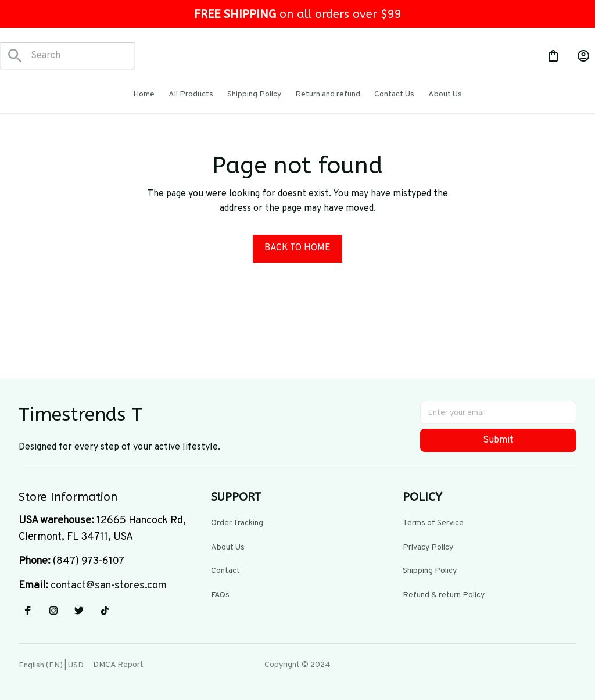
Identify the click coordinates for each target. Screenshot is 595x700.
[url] (109, 586)
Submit (498, 440)
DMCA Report (118, 665)
